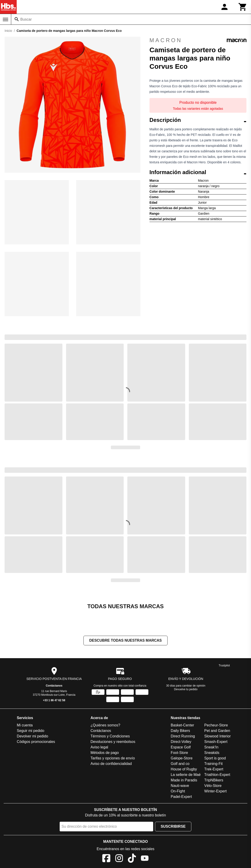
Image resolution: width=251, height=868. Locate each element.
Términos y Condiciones (110, 736)
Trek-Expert (214, 769)
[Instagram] (119, 859)
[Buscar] (17, 19)
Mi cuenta (25, 725)
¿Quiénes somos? (105, 725)
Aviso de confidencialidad (111, 764)
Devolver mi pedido (33, 736)
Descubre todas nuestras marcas (125, 640)
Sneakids (212, 753)
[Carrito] (243, 7)
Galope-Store (182, 758)
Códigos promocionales (36, 742)
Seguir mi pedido (31, 731)
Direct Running (183, 736)
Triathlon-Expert (217, 775)
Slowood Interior (218, 736)
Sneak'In (211, 747)
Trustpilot (224, 665)
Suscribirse (173, 826)
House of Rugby (184, 769)
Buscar (26, 19)
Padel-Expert (181, 797)
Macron (198, 40)
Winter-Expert (216, 791)
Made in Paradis (184, 780)
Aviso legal (99, 747)
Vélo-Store (213, 786)
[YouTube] (145, 859)
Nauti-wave (180, 786)
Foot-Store (179, 753)
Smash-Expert (216, 742)
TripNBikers (214, 780)
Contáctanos (54, 686)
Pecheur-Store (216, 725)
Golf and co (180, 764)
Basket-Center (182, 725)
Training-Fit (214, 764)
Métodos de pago (105, 753)
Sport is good (215, 758)
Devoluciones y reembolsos (113, 742)
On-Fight (178, 791)
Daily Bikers (180, 731)
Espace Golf (181, 747)
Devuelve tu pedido (186, 689)
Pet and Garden (217, 731)
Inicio (8, 31)
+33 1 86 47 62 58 (54, 700)
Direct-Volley (181, 742)
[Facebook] (106, 859)
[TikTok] (132, 859)
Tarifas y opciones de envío (113, 758)
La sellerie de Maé (186, 775)
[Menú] (5, 19)
